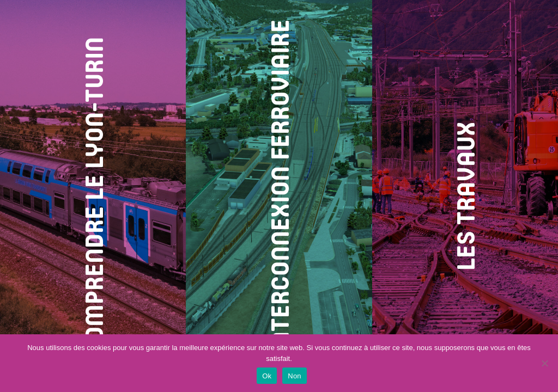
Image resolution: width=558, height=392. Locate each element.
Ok (267, 376)
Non (295, 376)
